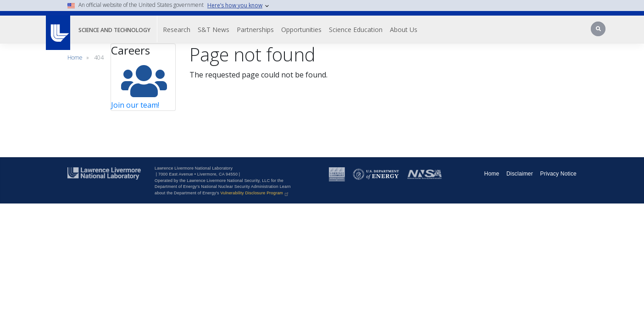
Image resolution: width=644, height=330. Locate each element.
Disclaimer (520, 174)
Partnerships (270, 30)
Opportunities (316, 30)
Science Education (371, 30)
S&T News (229, 30)
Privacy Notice (559, 174)
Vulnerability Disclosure (255, 193)
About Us (419, 30)
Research (192, 30)
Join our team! (135, 105)
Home (75, 58)
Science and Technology (122, 30)
